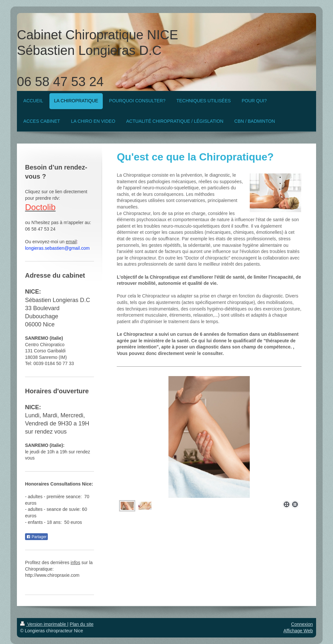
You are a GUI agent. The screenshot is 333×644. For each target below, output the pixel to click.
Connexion (302, 624)
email (71, 242)
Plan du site (81, 624)
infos (75, 562)
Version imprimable (44, 624)
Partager (36, 537)
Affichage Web (298, 631)
